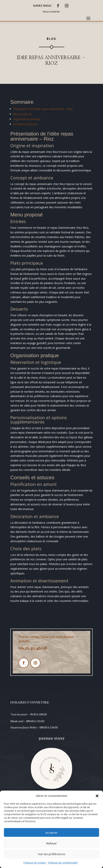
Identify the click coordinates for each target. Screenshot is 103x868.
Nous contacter (51, 12)
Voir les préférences (52, 854)
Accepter (52, 833)
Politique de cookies (35, 863)
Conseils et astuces (25, 124)
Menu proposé (22, 114)
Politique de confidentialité (63, 863)
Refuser (51, 843)
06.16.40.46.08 (33, 648)
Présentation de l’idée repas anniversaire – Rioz (43, 109)
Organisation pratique (27, 119)
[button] (97, 796)
